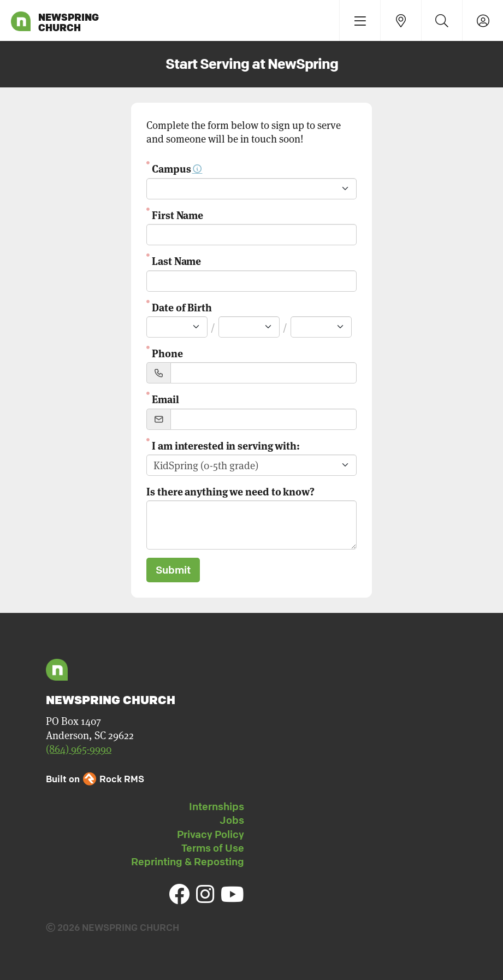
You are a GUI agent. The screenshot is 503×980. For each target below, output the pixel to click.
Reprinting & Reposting (188, 861)
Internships (217, 806)
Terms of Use (213, 848)
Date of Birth (182, 307)
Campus (177, 168)
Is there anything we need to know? (230, 491)
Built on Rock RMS (95, 779)
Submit (173, 570)
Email (165, 399)
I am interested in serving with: (226, 445)
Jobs (232, 820)
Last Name (176, 260)
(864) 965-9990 (79, 749)
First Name (177, 214)
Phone (167, 353)
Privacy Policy (211, 834)
